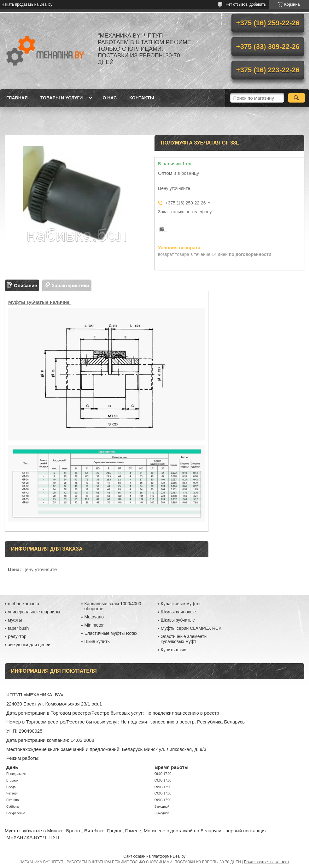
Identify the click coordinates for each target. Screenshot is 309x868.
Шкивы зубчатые (178, 620)
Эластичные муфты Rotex (111, 633)
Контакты (142, 98)
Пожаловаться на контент (267, 862)
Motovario (94, 617)
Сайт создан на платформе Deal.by (155, 856)
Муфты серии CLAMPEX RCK (191, 628)
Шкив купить (97, 641)
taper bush (18, 628)
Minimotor (94, 625)
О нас (110, 98)
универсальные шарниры (34, 612)
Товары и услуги (62, 98)
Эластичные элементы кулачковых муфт (184, 639)
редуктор (17, 636)
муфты (15, 620)
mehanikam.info (23, 604)
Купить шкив (174, 650)
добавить (258, 4)
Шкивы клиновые (178, 612)
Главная (17, 98)
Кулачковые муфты (181, 604)
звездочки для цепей (29, 645)
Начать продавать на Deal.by (27, 4)
